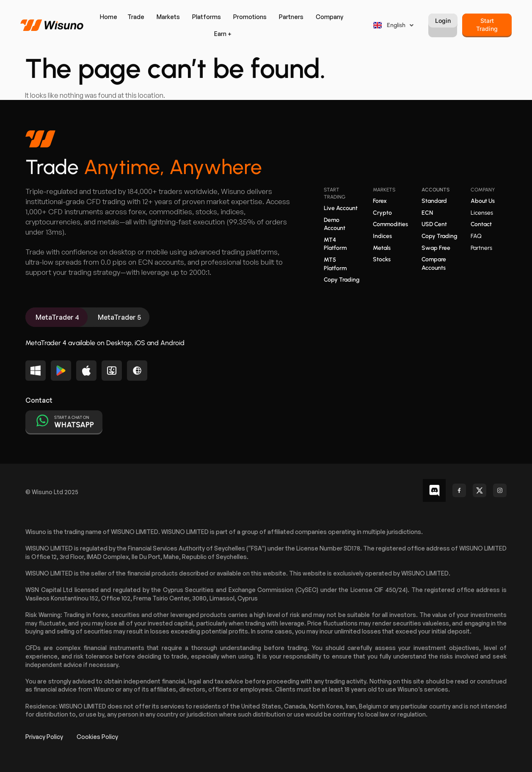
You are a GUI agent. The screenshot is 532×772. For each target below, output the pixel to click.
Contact (481, 224)
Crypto (382, 213)
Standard (434, 201)
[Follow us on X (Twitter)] (480, 490)
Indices (382, 236)
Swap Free (436, 248)
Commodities (390, 224)
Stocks (382, 259)
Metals (382, 248)
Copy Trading (342, 280)
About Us (483, 201)
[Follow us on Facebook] (459, 490)
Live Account (341, 208)
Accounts (436, 190)
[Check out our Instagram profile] (500, 490)
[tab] (57, 317)
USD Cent (434, 224)
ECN (427, 213)
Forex (380, 201)
